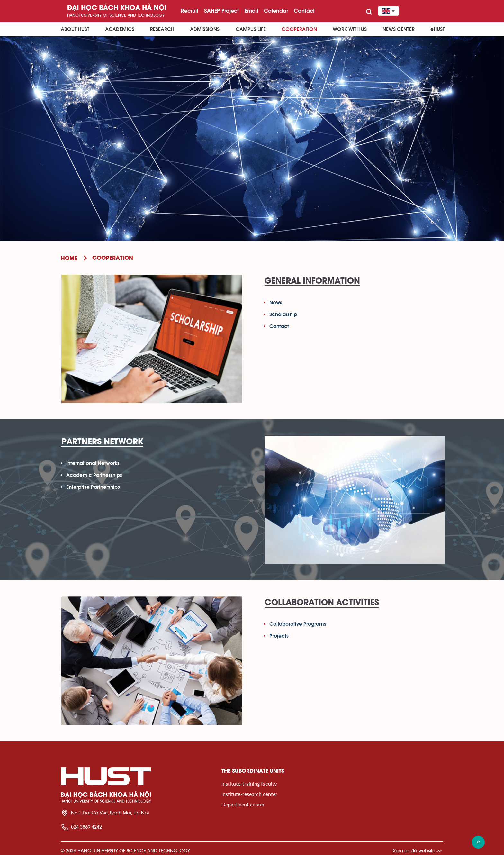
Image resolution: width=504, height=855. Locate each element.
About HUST (75, 29)
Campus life (251, 29)
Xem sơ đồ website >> (417, 851)
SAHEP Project (221, 11)
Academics (120, 29)
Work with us (350, 29)
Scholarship (283, 314)
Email (251, 11)
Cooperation (299, 29)
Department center (243, 804)
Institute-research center (249, 794)
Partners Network (102, 442)
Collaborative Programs (298, 624)
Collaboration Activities (322, 603)
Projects (279, 636)
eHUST (438, 29)
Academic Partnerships (94, 475)
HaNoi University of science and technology (116, 15)
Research (162, 29)
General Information (312, 281)
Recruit (190, 11)
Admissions (205, 29)
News (276, 303)
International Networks (93, 463)
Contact (304, 11)
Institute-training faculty (249, 783)
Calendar (276, 11)
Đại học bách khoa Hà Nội (117, 8)
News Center (399, 29)
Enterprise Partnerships (93, 487)
